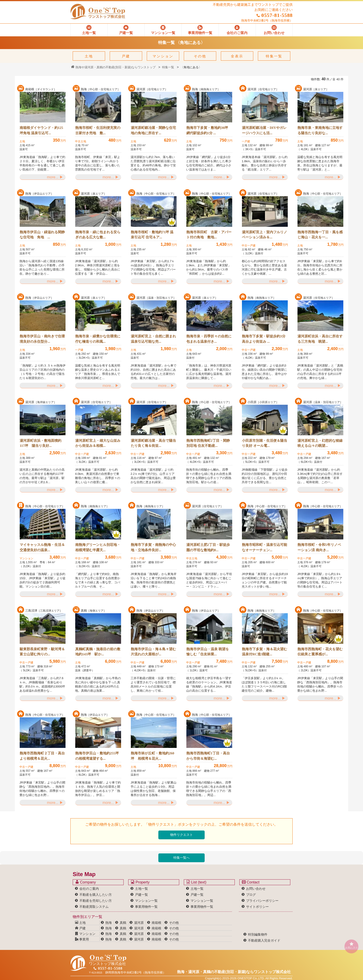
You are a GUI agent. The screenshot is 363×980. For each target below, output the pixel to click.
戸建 (126, 56)
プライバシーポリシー (262, 901)
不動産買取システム (94, 907)
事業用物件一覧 (146, 907)
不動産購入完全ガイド (264, 940)
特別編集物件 (258, 934)
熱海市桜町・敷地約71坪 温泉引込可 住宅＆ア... (152, 235)
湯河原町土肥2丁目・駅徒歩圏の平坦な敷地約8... (208, 547)
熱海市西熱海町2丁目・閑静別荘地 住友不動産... (208, 443)
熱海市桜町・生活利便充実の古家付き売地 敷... (98, 130)
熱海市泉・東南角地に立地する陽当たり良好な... (320, 130)
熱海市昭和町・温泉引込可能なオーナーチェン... (264, 547)
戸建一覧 (141, 895)
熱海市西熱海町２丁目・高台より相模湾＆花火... (42, 756)
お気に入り (351, 945)
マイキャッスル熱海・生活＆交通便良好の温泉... (42, 547)
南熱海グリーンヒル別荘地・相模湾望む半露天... (98, 547)
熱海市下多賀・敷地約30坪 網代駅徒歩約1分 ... (207, 130)
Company (86, 882)
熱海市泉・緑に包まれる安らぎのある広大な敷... (98, 235)
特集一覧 (274, 56)
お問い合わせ (256, 889)
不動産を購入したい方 (96, 895)
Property (140, 882)
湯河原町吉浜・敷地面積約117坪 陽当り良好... (41, 443)
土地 (89, 56)
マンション (163, 56)
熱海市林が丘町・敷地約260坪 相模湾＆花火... (153, 756)
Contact (251, 882)
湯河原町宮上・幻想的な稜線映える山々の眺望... (320, 443)
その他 (200, 56)
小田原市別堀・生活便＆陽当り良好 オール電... (264, 443)
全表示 (237, 56)
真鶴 (123, 923)
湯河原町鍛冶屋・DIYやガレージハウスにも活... (264, 130)
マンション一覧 (146, 901)
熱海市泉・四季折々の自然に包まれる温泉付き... (209, 339)
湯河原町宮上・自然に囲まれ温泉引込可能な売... (153, 339)
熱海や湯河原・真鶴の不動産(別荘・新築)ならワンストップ (113, 67)
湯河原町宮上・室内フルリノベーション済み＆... (264, 235)
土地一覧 (141, 889)
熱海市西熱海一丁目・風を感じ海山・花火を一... (320, 235)
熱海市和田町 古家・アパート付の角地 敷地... (209, 235)
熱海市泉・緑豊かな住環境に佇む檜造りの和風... (98, 339)
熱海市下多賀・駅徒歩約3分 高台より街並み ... (264, 339)
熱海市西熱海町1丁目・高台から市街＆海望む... (208, 756)
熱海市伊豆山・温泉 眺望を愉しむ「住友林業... (208, 652)
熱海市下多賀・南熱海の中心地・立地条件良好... (153, 547)
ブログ (251, 895)
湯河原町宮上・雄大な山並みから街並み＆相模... (98, 443)
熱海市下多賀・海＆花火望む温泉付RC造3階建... (264, 652)
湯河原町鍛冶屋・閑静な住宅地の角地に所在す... (153, 130)
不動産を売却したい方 (96, 901)
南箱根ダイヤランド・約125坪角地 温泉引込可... (41, 130)
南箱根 (156, 923)
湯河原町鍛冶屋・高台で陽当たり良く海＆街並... (153, 443)
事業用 (82, 939)
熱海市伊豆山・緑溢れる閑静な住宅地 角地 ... (42, 235)
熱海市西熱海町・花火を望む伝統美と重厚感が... (320, 652)
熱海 (109, 923)
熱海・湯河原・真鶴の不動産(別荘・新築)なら (234, 972)
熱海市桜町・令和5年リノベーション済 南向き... (319, 547)
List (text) (196, 882)
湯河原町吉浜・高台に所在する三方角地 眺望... (320, 339)
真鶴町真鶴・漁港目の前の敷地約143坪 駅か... (98, 652)
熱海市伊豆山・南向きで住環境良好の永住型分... (42, 339)
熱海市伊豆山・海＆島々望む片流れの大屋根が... (153, 652)
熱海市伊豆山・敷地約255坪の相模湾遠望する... (97, 756)
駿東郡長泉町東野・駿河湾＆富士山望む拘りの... (42, 652)
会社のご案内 (89, 889)
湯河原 (139, 923)
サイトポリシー (257, 907)
